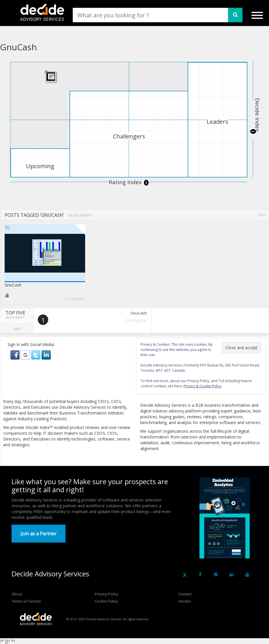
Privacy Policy (107, 594)
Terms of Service (26, 601)
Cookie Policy (106, 601)
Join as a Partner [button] (39, 534)
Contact (185, 594)
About (17, 594)
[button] (16, 355)
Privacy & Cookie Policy (202, 386)
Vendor (185, 601)
